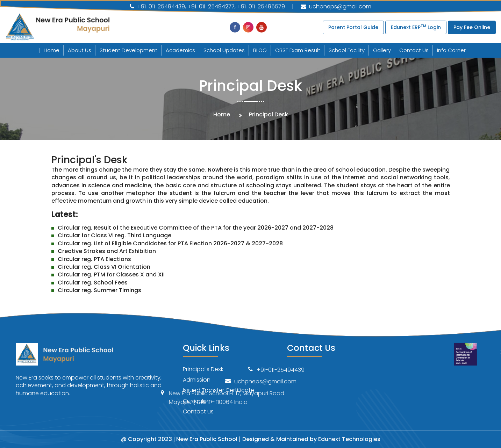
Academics (180, 50)
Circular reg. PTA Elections (94, 259)
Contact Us (414, 50)
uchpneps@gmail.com (336, 6)
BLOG (260, 50)
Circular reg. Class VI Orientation (104, 267)
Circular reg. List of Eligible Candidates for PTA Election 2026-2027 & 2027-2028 (170, 243)
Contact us (198, 411)
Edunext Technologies (349, 439)
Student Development (128, 50)
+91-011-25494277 (211, 7)
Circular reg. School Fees (93, 283)
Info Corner (451, 50)
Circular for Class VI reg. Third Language (114, 235)
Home (52, 50)
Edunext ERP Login (416, 27)
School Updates (224, 50)
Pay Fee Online (472, 27)
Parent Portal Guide (353, 27)
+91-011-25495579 (261, 7)
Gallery (382, 50)
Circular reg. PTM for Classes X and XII (111, 274)
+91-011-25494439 (157, 7)
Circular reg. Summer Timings (99, 290)
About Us (80, 50)
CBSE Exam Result (298, 50)
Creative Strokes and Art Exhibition (107, 251)
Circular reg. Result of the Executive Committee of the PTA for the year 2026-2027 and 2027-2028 (196, 228)
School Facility (347, 50)
